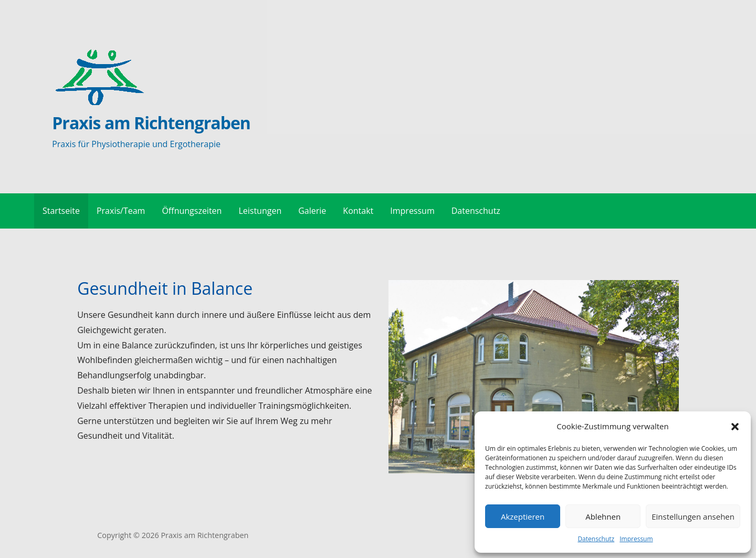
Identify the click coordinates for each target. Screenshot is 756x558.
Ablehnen (603, 516)
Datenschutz (596, 539)
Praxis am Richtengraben (151, 123)
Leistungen (260, 211)
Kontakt (358, 211)
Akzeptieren (523, 516)
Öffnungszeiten (192, 211)
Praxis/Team (121, 211)
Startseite (61, 211)
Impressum (636, 539)
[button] (735, 427)
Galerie (312, 211)
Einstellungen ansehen (693, 516)
